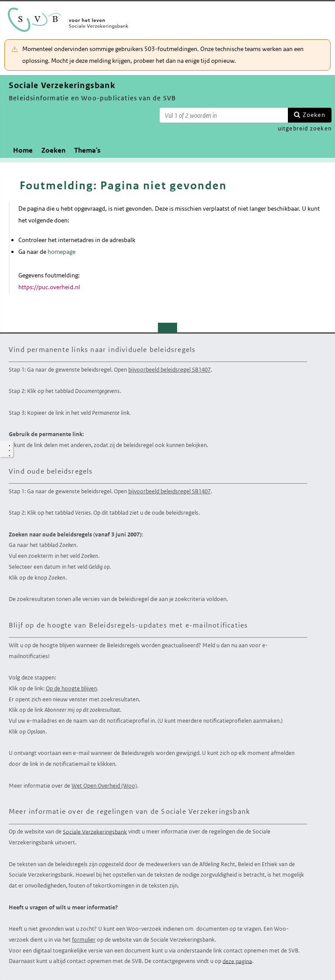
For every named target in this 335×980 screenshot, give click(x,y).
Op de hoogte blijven (71, 688)
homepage (62, 252)
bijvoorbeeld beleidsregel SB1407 (169, 370)
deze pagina (237, 961)
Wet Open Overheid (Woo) (104, 786)
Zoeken (314, 115)
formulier (84, 940)
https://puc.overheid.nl (49, 287)
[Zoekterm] (224, 115)
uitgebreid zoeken (305, 128)
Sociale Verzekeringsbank (95, 831)
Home (23, 150)
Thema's (87, 150)
